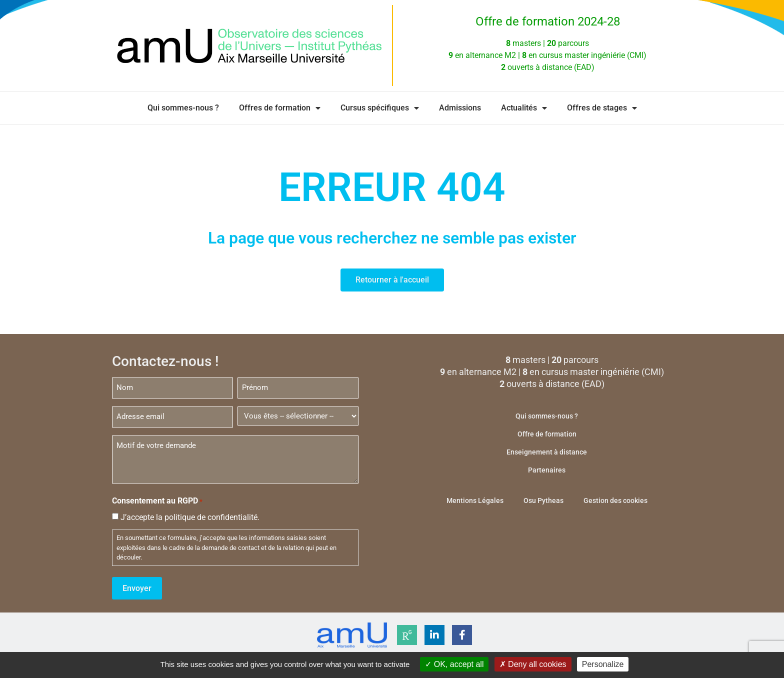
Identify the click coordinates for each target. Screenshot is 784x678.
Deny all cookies (533, 664)
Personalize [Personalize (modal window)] (603, 664)
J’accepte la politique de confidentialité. (190, 516)
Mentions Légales (475, 500)
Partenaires (547, 470)
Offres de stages (602, 108)
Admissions (460, 108)
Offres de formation (280, 108)
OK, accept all (454, 664)
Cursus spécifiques (380, 108)
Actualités (524, 108)
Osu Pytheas (543, 500)
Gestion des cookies (615, 500)
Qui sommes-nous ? (183, 108)
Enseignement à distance (547, 452)
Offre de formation (547, 434)
